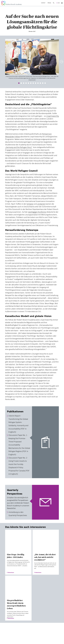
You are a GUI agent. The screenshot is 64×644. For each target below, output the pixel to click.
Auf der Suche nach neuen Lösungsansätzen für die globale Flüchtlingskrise (32, 22)
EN (59, 3)
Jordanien (41, 204)
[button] (3, 61)
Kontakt (43, 3)
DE (57, 3)
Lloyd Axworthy (53, 116)
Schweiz (30, 204)
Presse (49, 3)
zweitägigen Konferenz (37, 212)
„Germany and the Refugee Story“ (19, 147)
